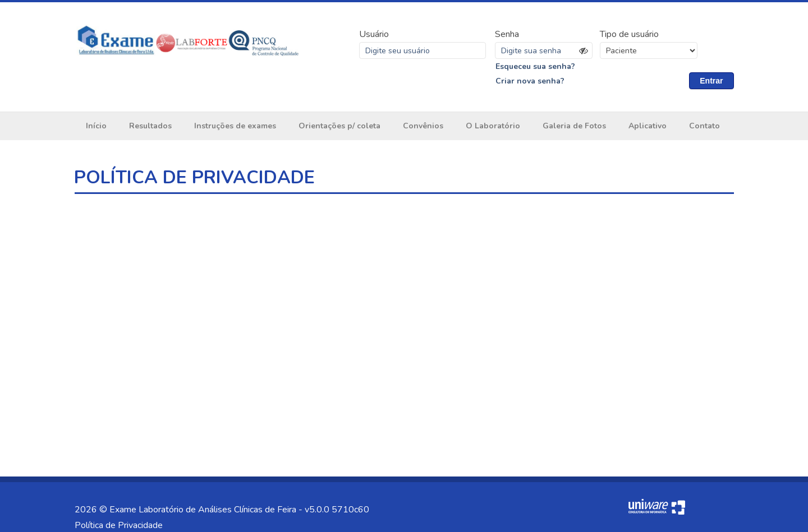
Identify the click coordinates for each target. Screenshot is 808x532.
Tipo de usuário (629, 34)
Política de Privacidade (119, 525)
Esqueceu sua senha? (535, 66)
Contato (704, 126)
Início (96, 126)
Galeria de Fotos (574, 126)
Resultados (150, 126)
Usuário (374, 34)
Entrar (711, 81)
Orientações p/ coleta (339, 126)
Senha (507, 34)
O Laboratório (493, 126)
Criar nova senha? (530, 81)
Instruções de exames (235, 126)
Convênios (423, 126)
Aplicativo (648, 126)
